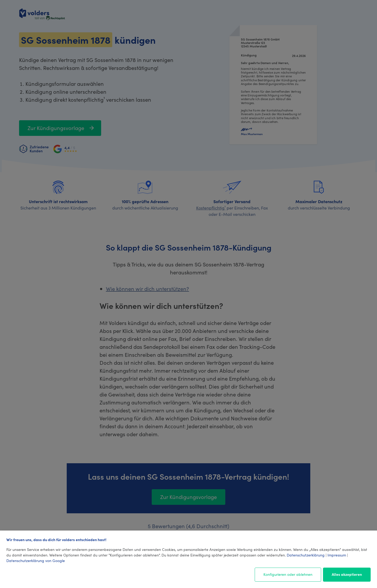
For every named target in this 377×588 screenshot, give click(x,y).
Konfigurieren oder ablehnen (288, 574)
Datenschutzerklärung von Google (36, 560)
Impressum (337, 555)
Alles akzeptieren (347, 574)
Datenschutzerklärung (306, 555)
